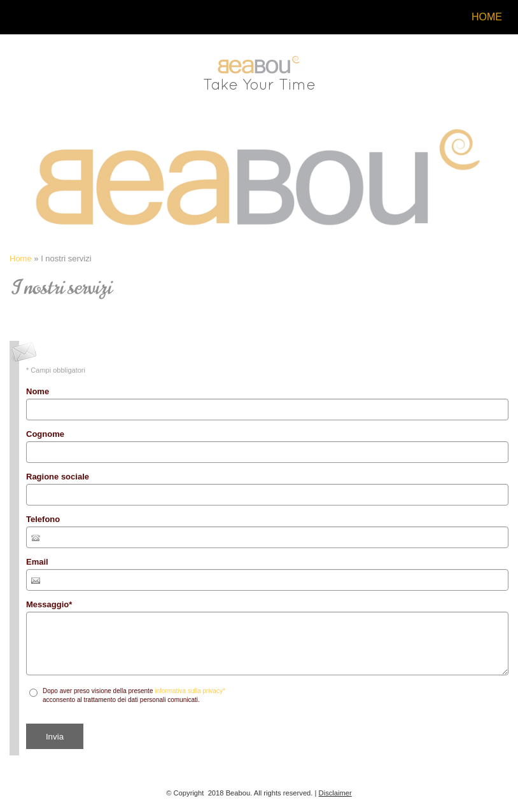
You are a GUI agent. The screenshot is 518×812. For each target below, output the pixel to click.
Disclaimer (335, 793)
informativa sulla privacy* (190, 691)
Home (487, 17)
